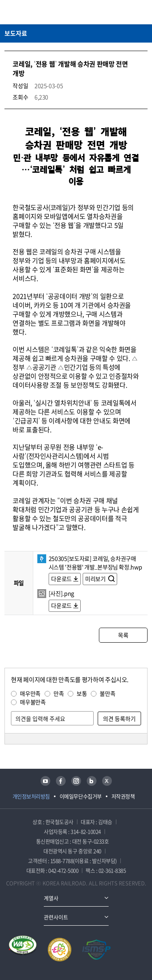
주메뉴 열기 (143, 12)
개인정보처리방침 (31, 796)
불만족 (107, 693)
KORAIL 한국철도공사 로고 (36, 12)
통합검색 (128, 12)
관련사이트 (56, 917)
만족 (59, 693)
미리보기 (96, 579)
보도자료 (16, 33)
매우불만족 (33, 702)
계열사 (51, 898)
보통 (82, 693)
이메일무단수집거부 (81, 796)
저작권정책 (123, 796)
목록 (123, 635)
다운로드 (61, 579)
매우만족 (30, 693)
